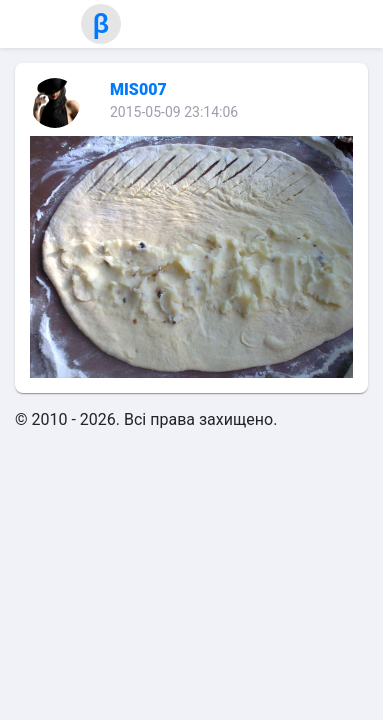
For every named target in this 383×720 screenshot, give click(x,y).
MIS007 (138, 89)
